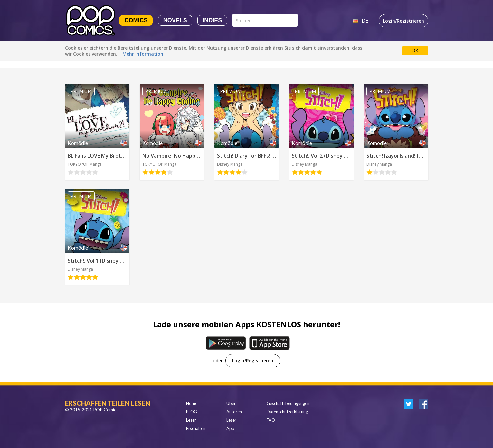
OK (415, 51)
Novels (175, 20)
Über (231, 403)
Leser (231, 420)
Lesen (191, 420)
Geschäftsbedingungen (288, 403)
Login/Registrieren (403, 21)
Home (192, 403)
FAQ (271, 420)
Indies (212, 20)
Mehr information (143, 54)
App (230, 428)
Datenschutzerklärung (287, 412)
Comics (136, 20)
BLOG (192, 412)
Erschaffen (196, 428)
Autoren (234, 412)
